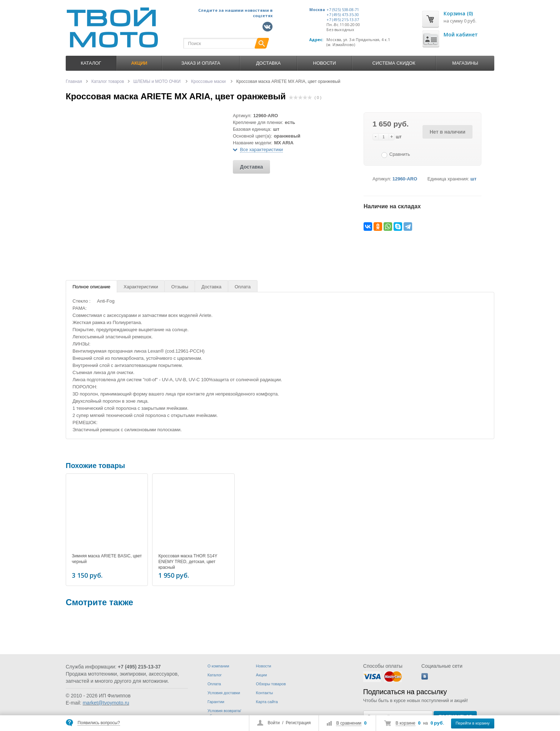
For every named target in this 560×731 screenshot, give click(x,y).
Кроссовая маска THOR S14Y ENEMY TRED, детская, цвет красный (188, 562)
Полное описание (91, 287)
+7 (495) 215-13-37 (343, 20)
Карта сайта (267, 702)
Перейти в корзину (473, 723)
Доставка (268, 63)
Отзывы (180, 287)
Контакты (265, 693)
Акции (262, 675)
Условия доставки (224, 693)
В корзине (406, 723)
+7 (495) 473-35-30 (343, 15)
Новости (325, 63)
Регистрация (298, 723)
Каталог (91, 63)
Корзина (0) (458, 13)
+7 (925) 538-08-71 (343, 10)
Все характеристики (261, 150)
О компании (218, 666)
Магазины (465, 63)
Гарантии (216, 702)
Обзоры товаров (271, 684)
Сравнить (400, 154)
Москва (317, 10)
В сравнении (349, 723)
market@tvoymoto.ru (106, 703)
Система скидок (394, 63)
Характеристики (141, 287)
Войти (274, 723)
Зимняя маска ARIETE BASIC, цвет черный (107, 559)
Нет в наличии (447, 132)
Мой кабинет (461, 34)
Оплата (243, 287)
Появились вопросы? (99, 723)
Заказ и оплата (201, 63)
